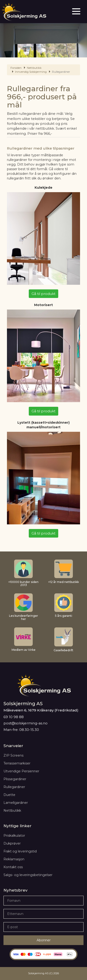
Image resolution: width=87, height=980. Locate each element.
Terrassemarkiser (17, 763)
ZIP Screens (13, 755)
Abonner (44, 940)
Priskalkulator (14, 836)
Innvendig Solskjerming (31, 72)
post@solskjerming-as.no (26, 723)
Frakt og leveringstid (20, 851)
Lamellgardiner (16, 803)
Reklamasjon (14, 859)
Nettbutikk (34, 68)
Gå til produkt (43, 294)
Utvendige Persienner (21, 771)
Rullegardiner (14, 787)
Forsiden (16, 68)
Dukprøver (12, 843)
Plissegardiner (15, 779)
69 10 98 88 (14, 717)
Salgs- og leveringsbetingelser (28, 875)
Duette (9, 795)
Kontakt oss (13, 867)
